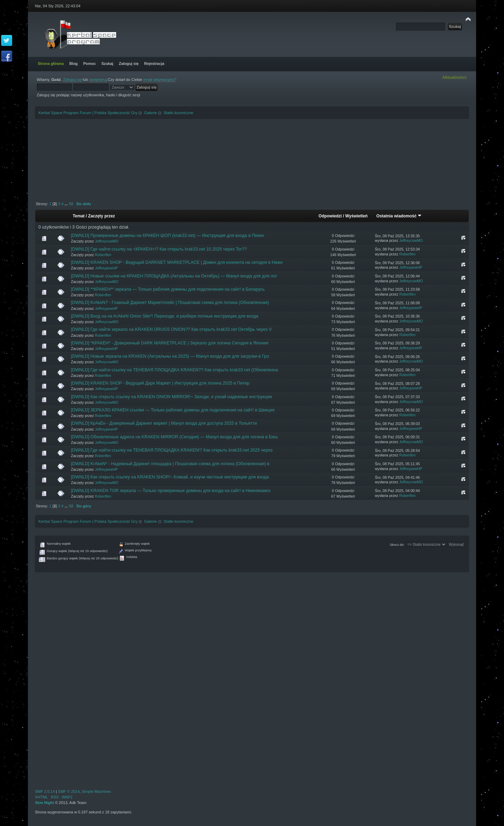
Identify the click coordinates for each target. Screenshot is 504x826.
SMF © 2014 (69, 791)
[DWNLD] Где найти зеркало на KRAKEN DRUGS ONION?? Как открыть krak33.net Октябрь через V (171, 329)
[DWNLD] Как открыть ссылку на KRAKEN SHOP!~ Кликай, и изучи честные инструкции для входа (170, 477)
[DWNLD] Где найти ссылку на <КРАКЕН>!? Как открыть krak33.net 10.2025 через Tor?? (159, 249)
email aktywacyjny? (160, 80)
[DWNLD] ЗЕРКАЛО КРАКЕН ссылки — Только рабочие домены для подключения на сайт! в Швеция (172, 410)
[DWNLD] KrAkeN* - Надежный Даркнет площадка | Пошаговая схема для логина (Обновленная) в (170, 464)
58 (71, 204)
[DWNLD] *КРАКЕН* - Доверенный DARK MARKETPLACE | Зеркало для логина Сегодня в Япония (170, 343)
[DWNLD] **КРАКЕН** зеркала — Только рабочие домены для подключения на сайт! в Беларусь (168, 289)
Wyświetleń (356, 216)
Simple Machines (96, 791)
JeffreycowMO (107, 241)
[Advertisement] (252, 157)
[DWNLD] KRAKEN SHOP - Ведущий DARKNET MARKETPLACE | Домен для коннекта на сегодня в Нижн (177, 262)
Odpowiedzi (330, 216)
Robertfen (103, 255)
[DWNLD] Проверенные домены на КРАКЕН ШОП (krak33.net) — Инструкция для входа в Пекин (167, 236)
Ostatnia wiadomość (399, 216)
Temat (79, 216)
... (67, 204)
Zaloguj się (72, 80)
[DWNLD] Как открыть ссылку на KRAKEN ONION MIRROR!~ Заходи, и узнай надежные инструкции (171, 397)
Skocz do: (397, 545)
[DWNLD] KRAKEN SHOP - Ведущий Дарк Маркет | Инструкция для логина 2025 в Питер (160, 383)
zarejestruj (98, 80)
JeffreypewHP (106, 268)
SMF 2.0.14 (45, 791)
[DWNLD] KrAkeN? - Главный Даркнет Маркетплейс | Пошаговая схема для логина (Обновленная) (170, 303)
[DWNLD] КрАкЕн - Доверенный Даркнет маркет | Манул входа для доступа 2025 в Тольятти (164, 423)
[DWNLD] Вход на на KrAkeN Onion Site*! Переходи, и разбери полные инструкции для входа (164, 316)
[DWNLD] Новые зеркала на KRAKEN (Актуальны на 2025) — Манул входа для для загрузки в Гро (170, 356)
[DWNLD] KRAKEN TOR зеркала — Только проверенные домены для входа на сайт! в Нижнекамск (171, 491)
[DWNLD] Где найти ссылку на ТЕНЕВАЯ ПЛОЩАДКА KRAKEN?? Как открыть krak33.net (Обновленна (174, 370)
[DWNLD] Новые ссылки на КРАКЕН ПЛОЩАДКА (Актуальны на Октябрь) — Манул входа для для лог (174, 276)
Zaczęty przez (101, 216)
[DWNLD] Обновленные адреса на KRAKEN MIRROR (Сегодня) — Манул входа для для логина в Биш (174, 437)
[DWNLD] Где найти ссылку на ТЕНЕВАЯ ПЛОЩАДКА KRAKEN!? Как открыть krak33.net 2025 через (172, 450)
